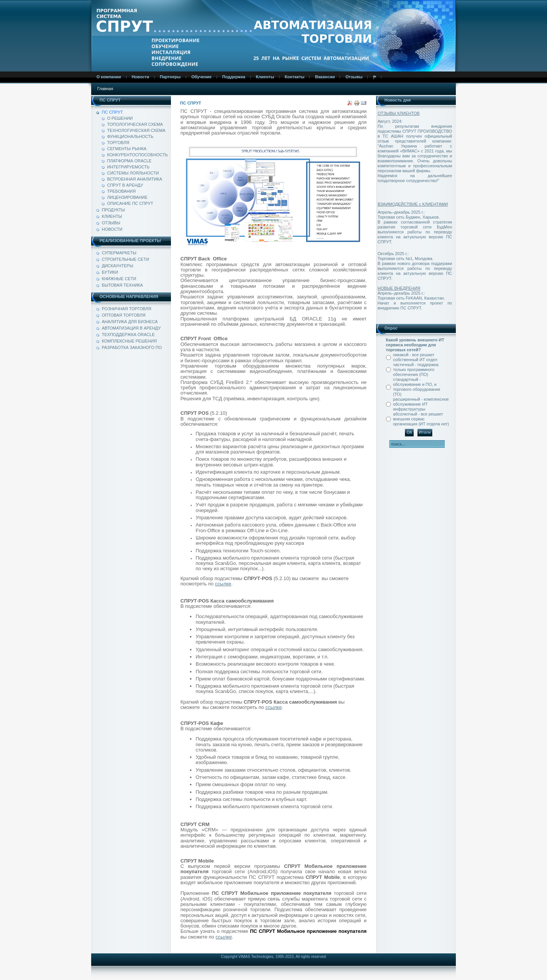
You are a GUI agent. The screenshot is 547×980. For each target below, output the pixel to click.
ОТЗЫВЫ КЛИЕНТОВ (399, 113)
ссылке (223, 584)
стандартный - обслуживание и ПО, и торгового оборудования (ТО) (417, 387)
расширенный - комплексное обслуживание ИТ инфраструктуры (421, 404)
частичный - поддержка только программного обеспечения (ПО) (416, 369)
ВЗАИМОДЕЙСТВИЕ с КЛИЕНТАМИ (413, 204)
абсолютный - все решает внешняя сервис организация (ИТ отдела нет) (421, 419)
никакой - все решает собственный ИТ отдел (415, 357)
